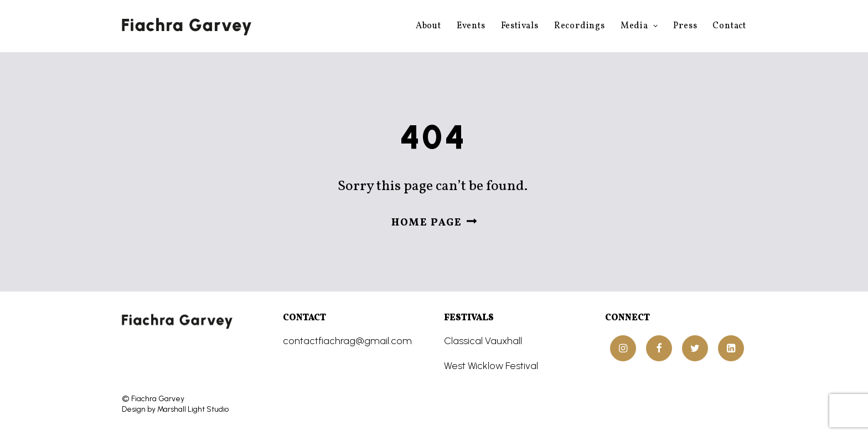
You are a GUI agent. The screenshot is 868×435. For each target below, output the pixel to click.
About (428, 26)
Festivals (520, 26)
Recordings (580, 26)
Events (471, 26)
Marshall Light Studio (193, 409)
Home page (434, 223)
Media (639, 26)
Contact (729, 26)
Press (685, 26)
